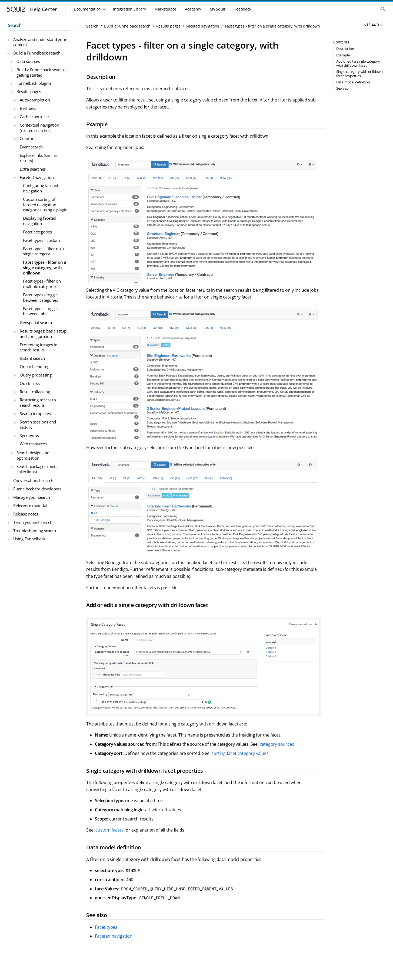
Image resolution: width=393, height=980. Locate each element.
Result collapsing (35, 392)
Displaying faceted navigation (39, 221)
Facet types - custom (41, 240)
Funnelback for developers (37, 489)
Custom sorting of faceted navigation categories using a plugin (45, 204)
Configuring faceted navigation (41, 188)
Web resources (33, 444)
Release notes (26, 514)
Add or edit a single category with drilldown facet (358, 63)
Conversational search (33, 480)
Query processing (36, 375)
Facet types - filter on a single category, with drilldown (45, 267)
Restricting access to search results (38, 402)
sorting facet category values (240, 753)
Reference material (30, 506)
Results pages (29, 91)
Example (343, 55)
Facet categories (37, 232)
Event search (31, 147)
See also (342, 88)
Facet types (106, 927)
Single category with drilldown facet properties (359, 74)
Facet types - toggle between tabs (40, 311)
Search (15, 25)
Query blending (34, 367)
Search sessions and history (38, 425)
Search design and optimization (33, 455)
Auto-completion (35, 100)
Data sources (28, 61)
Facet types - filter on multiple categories (42, 284)
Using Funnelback (29, 539)
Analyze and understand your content (40, 42)
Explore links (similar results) (39, 158)
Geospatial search (36, 323)
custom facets (109, 830)
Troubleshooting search (35, 531)
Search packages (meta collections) (37, 469)
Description (345, 49)
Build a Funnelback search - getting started (41, 72)
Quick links (30, 383)
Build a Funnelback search (37, 53)
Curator (27, 138)
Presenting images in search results (39, 347)
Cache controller (34, 117)
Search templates (35, 413)
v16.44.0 (372, 25)
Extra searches (33, 169)
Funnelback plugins (34, 83)
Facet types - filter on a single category (43, 251)
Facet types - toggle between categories (40, 297)
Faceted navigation (37, 177)
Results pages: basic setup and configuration (43, 334)
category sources (277, 744)
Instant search (32, 358)
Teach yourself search (33, 522)
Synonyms (29, 435)
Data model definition (353, 82)
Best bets (28, 108)
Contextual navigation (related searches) (39, 128)
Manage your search (31, 497)
